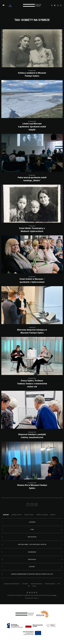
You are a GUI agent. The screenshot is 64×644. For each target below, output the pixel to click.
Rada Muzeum (32, 537)
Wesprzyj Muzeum (42, 515)
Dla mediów (25, 584)
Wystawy (32, 567)
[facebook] (27, 593)
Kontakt (53, 515)
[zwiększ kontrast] (55, 5)
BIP (29, 586)
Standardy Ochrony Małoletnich (12, 584)
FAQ (59, 584)
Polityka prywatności (50, 584)
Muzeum (6, 515)
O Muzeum (32, 522)
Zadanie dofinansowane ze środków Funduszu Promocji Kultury (32, 574)
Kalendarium (32, 552)
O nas (32, 529)
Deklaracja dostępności (36, 584)
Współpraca (32, 559)
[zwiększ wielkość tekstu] (58, 5)
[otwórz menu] (61, 5)
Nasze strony (29, 515)
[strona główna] (32, 5)
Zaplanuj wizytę (17, 515)
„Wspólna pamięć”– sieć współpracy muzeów (32, 544)
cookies (54, 595)
